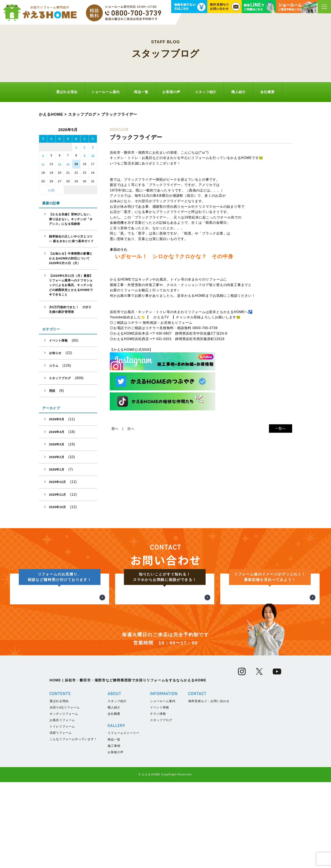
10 (93, 156)
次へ (131, 429)
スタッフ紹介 (206, 92)
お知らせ (55, 353)
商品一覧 (141, 92)
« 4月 (51, 190)
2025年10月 (58, 507)
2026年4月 (57, 432)
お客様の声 (171, 92)
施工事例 (114, 832)
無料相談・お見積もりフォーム (168, 323)
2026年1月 (57, 469)
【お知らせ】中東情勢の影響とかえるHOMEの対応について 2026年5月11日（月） (71, 258)
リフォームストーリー (123, 819)
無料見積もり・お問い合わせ (209, 787)
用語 (52, 391)
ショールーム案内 (106, 92)
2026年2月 (57, 457)
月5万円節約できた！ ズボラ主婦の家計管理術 (70, 309)
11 (43, 164)
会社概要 (267, 92)
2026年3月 (57, 444)
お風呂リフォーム (62, 806)
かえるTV (161, 317)
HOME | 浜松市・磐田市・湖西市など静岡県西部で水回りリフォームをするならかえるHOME (128, 766)
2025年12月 (58, 482)
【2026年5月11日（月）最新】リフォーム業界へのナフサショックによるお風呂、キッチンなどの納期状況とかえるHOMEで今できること (71, 285)
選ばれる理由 (67, 92)
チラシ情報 (158, 800)
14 (68, 164)
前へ (115, 429)
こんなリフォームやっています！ (73, 825)
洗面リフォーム (61, 819)
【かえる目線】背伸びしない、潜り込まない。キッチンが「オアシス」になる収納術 (71, 219)
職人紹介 (238, 92)
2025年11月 (58, 495)
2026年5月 (57, 419)
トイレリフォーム (62, 812)
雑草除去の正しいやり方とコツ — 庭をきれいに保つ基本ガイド (71, 239)
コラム (54, 366)
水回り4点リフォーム (65, 793)
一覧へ (281, 428)
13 (60, 164)
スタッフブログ (60, 378)
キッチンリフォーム (64, 800)
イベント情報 (58, 340)
